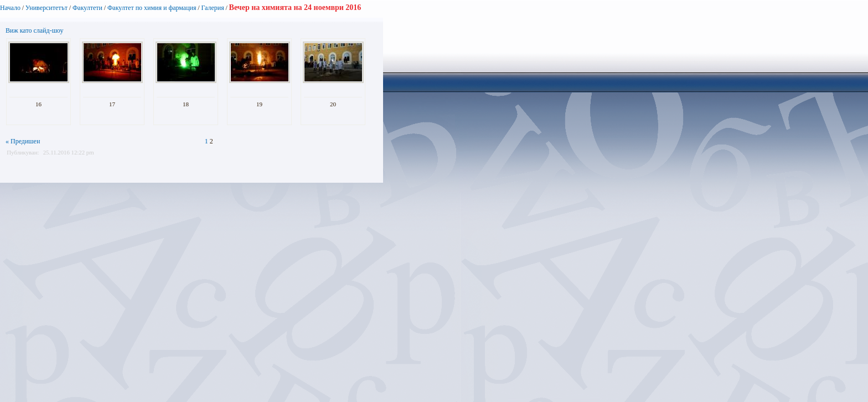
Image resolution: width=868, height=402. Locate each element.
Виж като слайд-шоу (34, 30)
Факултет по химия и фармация (152, 8)
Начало (10, 8)
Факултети (87, 8)
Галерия (212, 8)
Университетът (46, 8)
